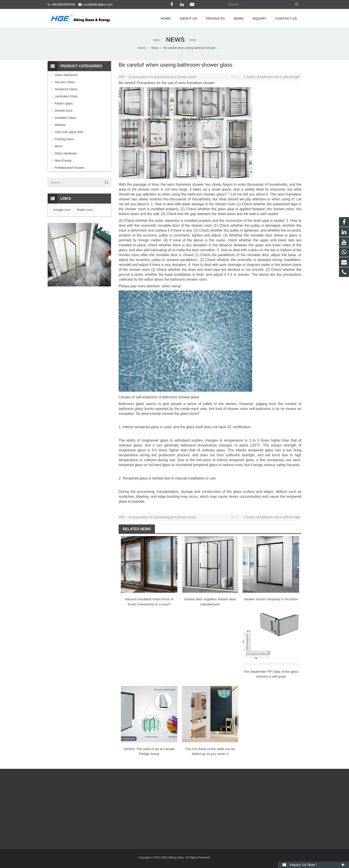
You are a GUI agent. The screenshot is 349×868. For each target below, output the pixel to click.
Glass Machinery (66, 75)
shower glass (214, 194)
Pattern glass (64, 103)
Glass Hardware (66, 153)
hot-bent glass (159, 465)
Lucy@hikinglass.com (97, 4)
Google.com (62, 210)
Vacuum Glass (65, 82)
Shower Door (64, 111)
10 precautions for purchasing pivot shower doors (162, 77)
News (174, 40)
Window (60, 125)
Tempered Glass (66, 89)
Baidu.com (85, 210)
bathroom (196, 194)
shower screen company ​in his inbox (271, 599)
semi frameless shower (197, 83)
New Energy (63, 160)
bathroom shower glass (181, 397)
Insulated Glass (65, 118)
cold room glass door (69, 132)
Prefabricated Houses (70, 168)
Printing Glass (64, 139)
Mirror (59, 146)
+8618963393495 (63, 4)
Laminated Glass (66, 96)
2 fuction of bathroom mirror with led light (272, 77)
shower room (149, 189)
